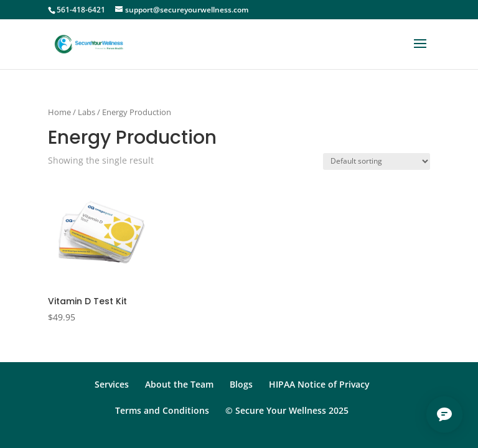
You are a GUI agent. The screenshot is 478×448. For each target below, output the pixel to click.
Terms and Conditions (162, 410)
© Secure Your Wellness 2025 (287, 410)
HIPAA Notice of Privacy (319, 384)
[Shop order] (377, 161)
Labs (87, 112)
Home (59, 112)
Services (112, 384)
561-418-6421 (81, 10)
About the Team (179, 384)
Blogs (241, 384)
